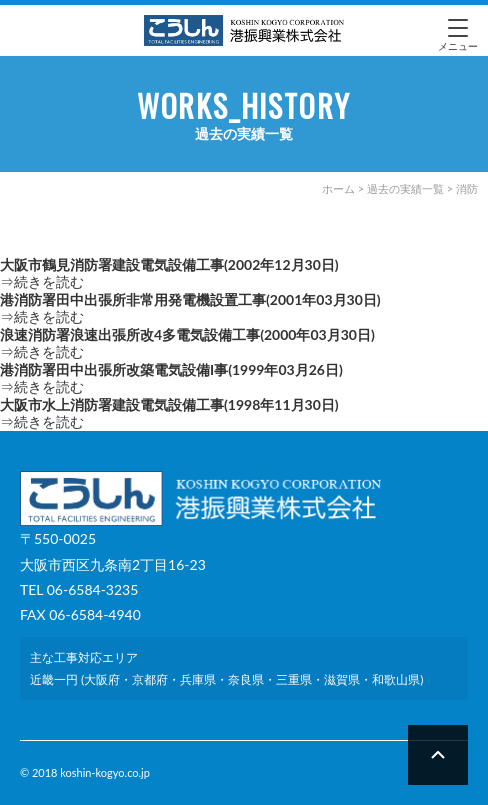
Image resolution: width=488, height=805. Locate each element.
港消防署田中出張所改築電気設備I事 (171, 369)
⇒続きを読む (42, 281)
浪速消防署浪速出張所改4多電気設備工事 (187, 334)
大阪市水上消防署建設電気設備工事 (169, 404)
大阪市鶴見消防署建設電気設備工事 (169, 264)
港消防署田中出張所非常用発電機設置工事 (190, 299)
